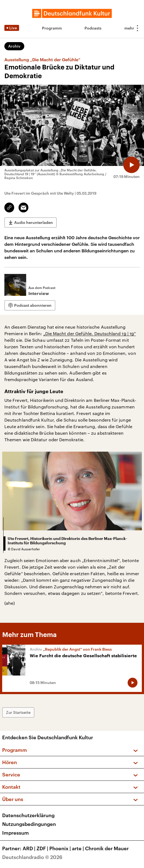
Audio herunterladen (34, 222)
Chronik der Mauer (107, 848)
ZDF (43, 848)
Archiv (14, 46)
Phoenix (61, 848)
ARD (30, 848)
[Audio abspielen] (131, 165)
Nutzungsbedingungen (29, 824)
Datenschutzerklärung (28, 815)
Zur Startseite (18, 712)
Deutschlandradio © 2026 (32, 857)
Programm (52, 28)
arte (79, 848)
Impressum (16, 833)
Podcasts (93, 28)
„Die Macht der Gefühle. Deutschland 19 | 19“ (90, 333)
